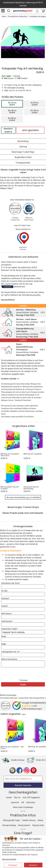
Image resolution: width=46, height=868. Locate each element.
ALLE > (24, 714)
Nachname (5, 598)
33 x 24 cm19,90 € (12, 104)
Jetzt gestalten (30, 130)
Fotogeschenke (23, 698)
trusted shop (13, 770)
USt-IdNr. (4, 591)
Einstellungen (13, 865)
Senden (23, 684)
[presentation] (23, 673)
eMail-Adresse (6, 613)
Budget (4, 644)
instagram (26, 770)
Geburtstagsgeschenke (37, 698)
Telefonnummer (7, 621)
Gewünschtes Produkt (9, 629)
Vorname (4, 606)
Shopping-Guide (38, 825)
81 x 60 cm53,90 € (12, 119)
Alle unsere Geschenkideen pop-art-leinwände (23, 497)
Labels (28, 225)
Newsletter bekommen (23, 785)
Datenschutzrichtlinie (9, 859)
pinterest (33, 770)
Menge (3, 636)
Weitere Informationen (9, 659)
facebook (20, 770)
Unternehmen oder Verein (10, 583)
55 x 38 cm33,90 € (12, 112)
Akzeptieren (33, 865)
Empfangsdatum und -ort (10, 651)
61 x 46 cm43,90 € (35, 112)
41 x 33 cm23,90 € (35, 104)
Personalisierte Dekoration (9, 698)
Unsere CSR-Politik (20, 225)
